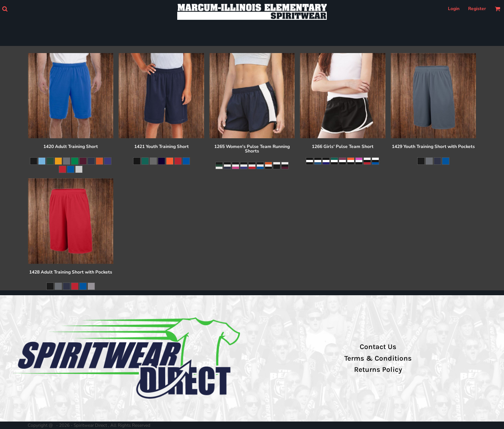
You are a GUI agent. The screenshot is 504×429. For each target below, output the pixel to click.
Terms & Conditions (378, 358)
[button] (5, 9)
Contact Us (378, 347)
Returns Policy (378, 370)
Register (477, 9)
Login (454, 9)
